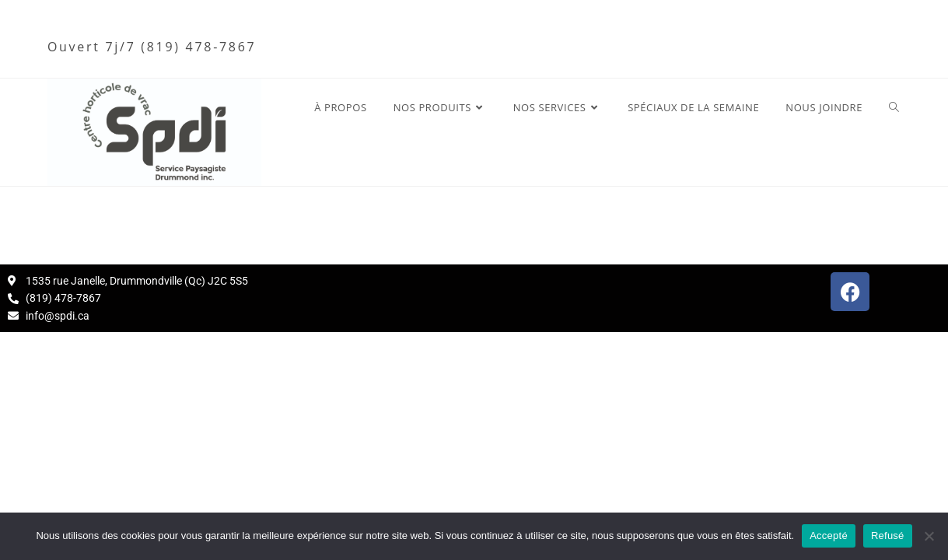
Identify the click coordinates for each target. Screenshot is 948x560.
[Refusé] (929, 536)
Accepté (829, 535)
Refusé (888, 535)
